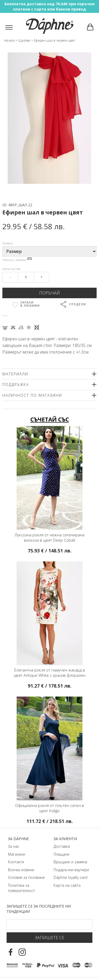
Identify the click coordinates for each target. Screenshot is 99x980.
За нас (14, 846)
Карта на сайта (67, 885)
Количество (11, 269)
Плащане (62, 854)
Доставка (62, 846)
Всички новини (21, 870)
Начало (9, 40)
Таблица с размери (17, 260)
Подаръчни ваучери (71, 870)
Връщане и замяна (70, 862)
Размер (8, 244)
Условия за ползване (26, 877)
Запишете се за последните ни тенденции (39, 909)
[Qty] (26, 277)
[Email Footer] (49, 924)
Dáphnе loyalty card (70, 877)
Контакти (16, 862)
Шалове (24, 40)
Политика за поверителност (22, 888)
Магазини (16, 854)
